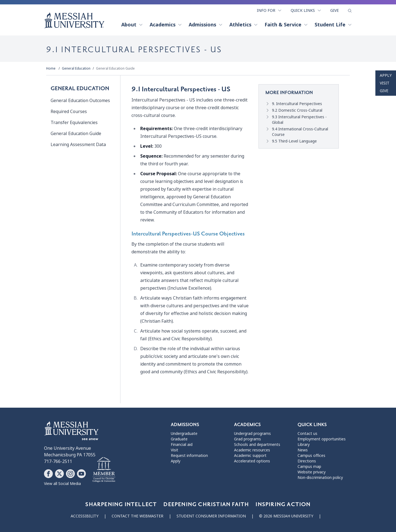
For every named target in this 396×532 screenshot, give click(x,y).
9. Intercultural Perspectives (297, 104)
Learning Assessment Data (78, 145)
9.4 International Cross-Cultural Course (300, 132)
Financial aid (182, 445)
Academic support (250, 456)
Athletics (244, 25)
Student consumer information (211, 516)
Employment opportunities (322, 439)
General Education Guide (115, 68)
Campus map (309, 467)
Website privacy (312, 472)
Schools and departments (257, 445)
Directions (307, 461)
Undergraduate (184, 434)
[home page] (74, 20)
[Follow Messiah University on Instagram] (70, 474)
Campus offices (311, 456)
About (132, 25)
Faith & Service (286, 25)
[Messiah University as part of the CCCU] (104, 470)
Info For (269, 10)
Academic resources (252, 450)
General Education (76, 68)
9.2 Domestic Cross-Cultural (297, 110)
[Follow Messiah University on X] (59, 474)
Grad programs (248, 439)
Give (335, 10)
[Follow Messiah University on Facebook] (48, 474)
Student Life (333, 25)
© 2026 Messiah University (286, 516)
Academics (166, 25)
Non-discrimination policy (320, 478)
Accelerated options (252, 461)
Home (51, 68)
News (303, 450)
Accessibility (85, 516)
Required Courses (69, 112)
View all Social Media (62, 484)
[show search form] (350, 11)
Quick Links (306, 10)
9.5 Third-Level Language (294, 141)
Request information (189, 456)
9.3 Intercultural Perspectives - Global (299, 120)
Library (304, 445)
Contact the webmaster (137, 516)
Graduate (179, 439)
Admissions (206, 25)
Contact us (307, 434)
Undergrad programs (252, 434)
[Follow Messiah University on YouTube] (81, 474)
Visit (385, 83)
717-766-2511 (58, 461)
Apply (386, 75)
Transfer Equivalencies (74, 123)
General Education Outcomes (80, 101)
